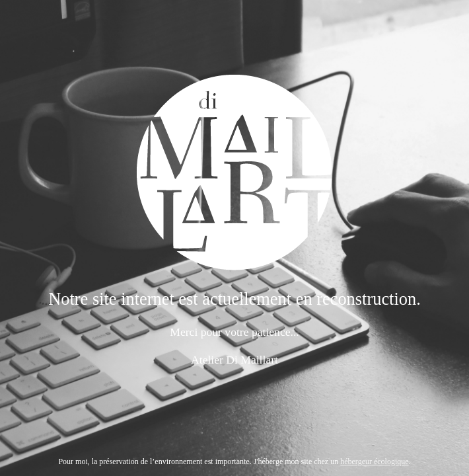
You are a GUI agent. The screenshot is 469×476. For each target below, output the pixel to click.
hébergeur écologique (374, 461)
